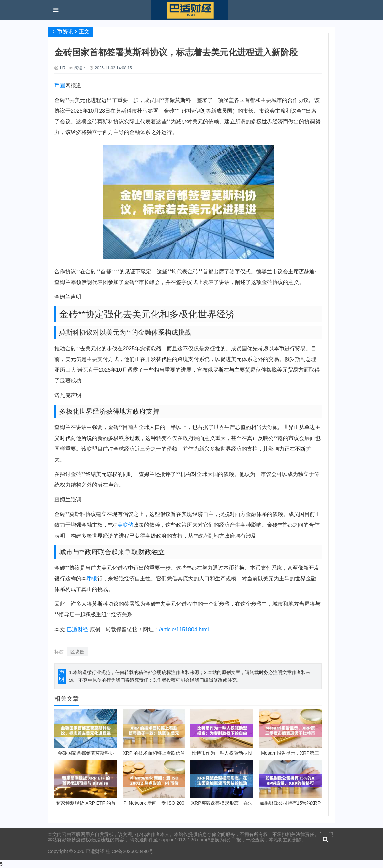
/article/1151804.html (184, 629)
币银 (92, 578)
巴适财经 (77, 629)
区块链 (77, 652)
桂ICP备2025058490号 (129, 851)
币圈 (60, 85)
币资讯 (65, 32)
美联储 (125, 525)
